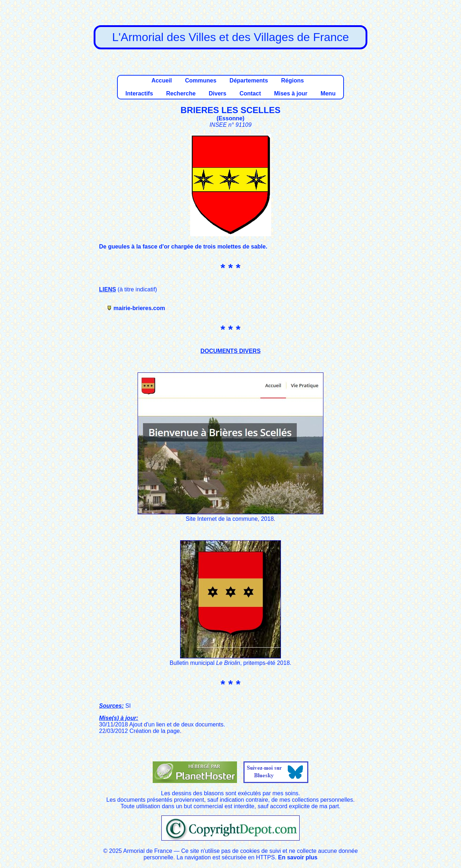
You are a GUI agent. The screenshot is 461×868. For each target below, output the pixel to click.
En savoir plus (298, 857)
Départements (249, 80)
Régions (292, 80)
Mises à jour (291, 93)
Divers (218, 93)
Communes (201, 80)
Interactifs (139, 93)
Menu (328, 93)
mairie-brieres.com (139, 308)
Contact (250, 93)
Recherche (181, 93)
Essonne (231, 118)
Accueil (162, 80)
